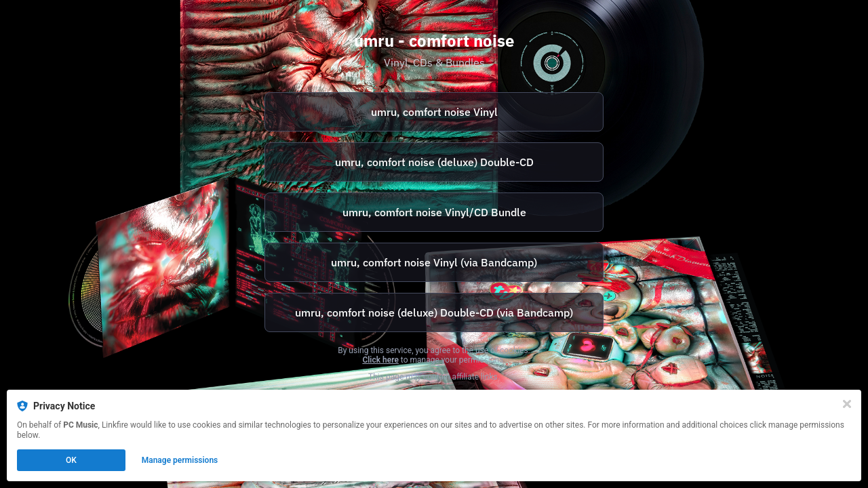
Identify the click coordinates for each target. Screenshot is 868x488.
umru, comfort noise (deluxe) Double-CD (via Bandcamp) (434, 312)
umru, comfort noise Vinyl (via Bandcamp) (434, 262)
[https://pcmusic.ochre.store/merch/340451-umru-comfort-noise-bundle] (434, 212)
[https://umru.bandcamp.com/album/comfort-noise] (434, 262)
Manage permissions (180, 460)
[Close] (847, 404)
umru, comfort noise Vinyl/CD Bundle (434, 212)
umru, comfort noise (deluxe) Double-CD (434, 162)
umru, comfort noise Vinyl (434, 112)
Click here (380, 360)
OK (71, 460)
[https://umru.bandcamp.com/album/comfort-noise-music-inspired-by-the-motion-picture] (434, 312)
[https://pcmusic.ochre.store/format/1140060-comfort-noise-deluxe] (434, 162)
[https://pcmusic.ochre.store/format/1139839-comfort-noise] (434, 112)
